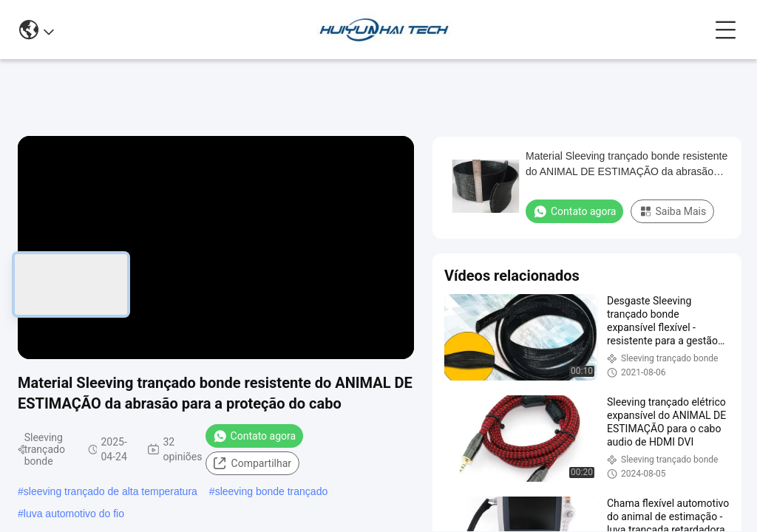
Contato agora (254, 436)
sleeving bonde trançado (272, 491)
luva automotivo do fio (74, 514)
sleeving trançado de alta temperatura (111, 491)
